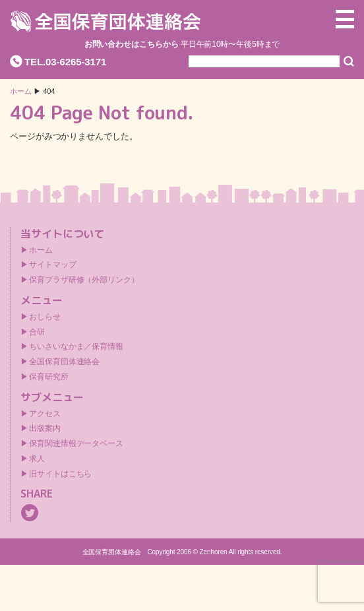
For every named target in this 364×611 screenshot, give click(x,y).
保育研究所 (49, 377)
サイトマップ (52, 265)
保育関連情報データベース (76, 443)
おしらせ (45, 317)
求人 (37, 459)
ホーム (21, 91)
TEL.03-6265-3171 (65, 62)
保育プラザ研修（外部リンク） (84, 280)
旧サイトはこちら (60, 474)
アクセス (45, 414)
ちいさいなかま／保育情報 (76, 346)
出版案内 (45, 428)
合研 (37, 332)
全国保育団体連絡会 (64, 362)
